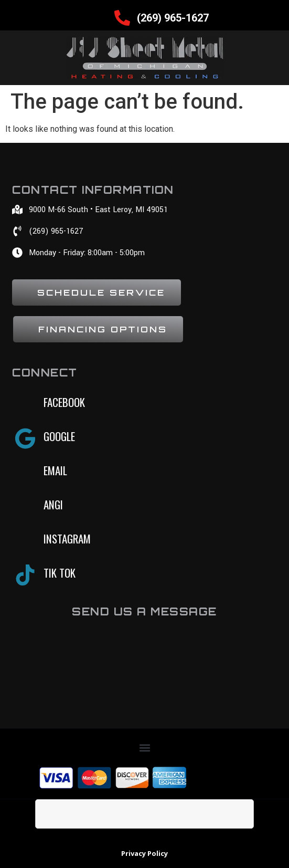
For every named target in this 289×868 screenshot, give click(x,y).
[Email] (25, 473)
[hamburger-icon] (97, 18)
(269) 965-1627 (173, 18)
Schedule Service (101, 292)
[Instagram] (25, 541)
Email (55, 470)
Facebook (64, 402)
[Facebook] (25, 404)
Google (59, 436)
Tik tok (60, 573)
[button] (144, 747)
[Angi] (25, 507)
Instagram (67, 538)
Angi (53, 504)
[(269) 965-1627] (122, 18)
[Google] (25, 438)
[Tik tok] (25, 575)
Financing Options (103, 329)
